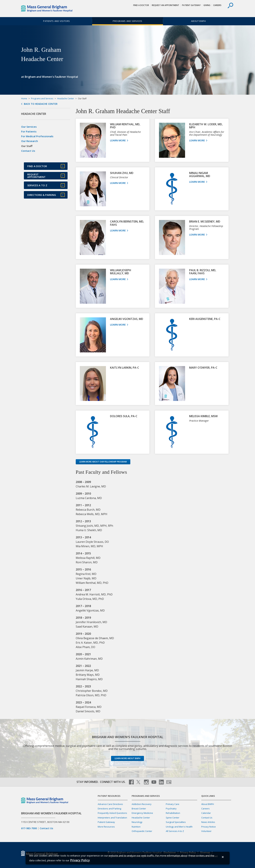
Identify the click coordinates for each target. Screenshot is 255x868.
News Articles (208, 822)
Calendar (206, 813)
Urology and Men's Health (179, 827)
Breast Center (139, 809)
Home (24, 99)
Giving (207, 5)
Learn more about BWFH (127, 758)
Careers (217, 5)
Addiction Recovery (142, 804)
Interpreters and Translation (112, 818)
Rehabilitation (173, 813)
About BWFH (198, 21)
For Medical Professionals (37, 136)
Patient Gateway (191, 5)
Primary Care (173, 804)
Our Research (30, 141)
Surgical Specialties (176, 822)
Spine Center (173, 818)
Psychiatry (171, 809)
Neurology (137, 822)
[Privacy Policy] (80, 860)
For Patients (29, 131)
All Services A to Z (175, 831)
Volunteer (206, 831)
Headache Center (66, 99)
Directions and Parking (109, 809)
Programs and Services (127, 21)
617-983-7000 (29, 828)
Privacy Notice (209, 827)
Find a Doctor (141, 5)
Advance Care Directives (110, 804)
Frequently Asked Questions (112, 813)
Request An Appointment (165, 5)
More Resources (106, 827)
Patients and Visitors (57, 21)
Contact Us (28, 151)
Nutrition (136, 827)
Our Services (29, 127)
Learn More (119, 140)
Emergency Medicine (142, 813)
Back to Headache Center (41, 104)
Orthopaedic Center (142, 831)
